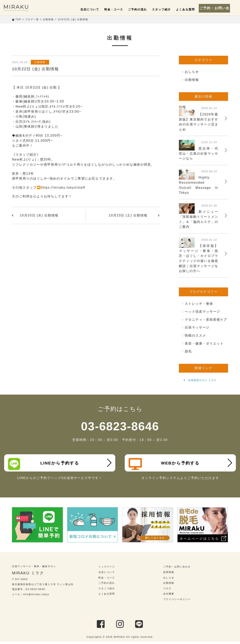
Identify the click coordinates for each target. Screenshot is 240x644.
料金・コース (123, 9)
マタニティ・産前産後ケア (206, 320)
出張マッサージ (197, 327)
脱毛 (188, 351)
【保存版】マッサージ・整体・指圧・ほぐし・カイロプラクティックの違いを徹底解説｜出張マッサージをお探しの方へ (199, 258)
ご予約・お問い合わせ (218, 8)
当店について (101, 9)
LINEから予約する (45, 464)
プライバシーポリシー (177, 602)
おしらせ (192, 72)
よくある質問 (188, 9)
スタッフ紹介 (167, 9)
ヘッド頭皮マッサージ (202, 312)
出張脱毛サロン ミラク (202, 380)
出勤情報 (41, 62)
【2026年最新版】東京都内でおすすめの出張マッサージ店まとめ (199, 122)
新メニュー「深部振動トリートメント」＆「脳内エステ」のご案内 (199, 219)
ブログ (167, 591)
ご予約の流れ (145, 9)
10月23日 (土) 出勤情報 (128, 215)
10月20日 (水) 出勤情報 (39, 215)
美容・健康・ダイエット (204, 343)
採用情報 (169, 575)
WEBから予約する (165, 464)
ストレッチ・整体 (199, 304)
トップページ (107, 569)
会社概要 (169, 596)
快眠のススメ (195, 335)
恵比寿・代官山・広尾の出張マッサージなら (199, 153)
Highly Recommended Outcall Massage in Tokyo (199, 185)
